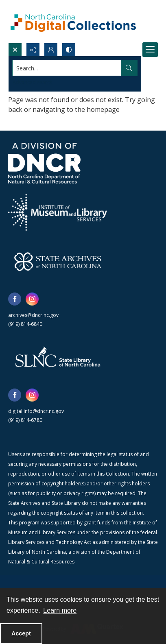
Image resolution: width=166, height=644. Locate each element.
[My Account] (51, 50)
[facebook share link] (15, 299)
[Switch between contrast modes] (69, 50)
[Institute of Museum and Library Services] (58, 212)
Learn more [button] (60, 610)
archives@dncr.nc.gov (33, 315)
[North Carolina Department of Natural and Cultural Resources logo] (44, 163)
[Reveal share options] (33, 50)
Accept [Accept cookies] (21, 633)
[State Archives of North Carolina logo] (58, 262)
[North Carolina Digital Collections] (73, 21)
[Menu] (150, 50)
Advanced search (33, 82)
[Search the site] (67, 68)
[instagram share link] (32, 299)
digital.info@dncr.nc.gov (36, 411)
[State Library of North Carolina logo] (58, 358)
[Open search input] (15, 50)
